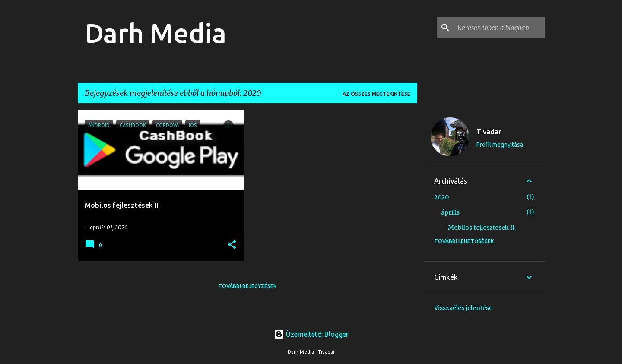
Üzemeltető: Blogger (311, 334)
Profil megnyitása (500, 145)
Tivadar (489, 132)
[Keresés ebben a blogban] (499, 28)
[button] (232, 245)
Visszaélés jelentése (463, 308)
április (450, 212)
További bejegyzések (247, 286)
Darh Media (155, 33)
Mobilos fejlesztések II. (482, 228)
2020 (441, 197)
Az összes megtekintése (376, 94)
